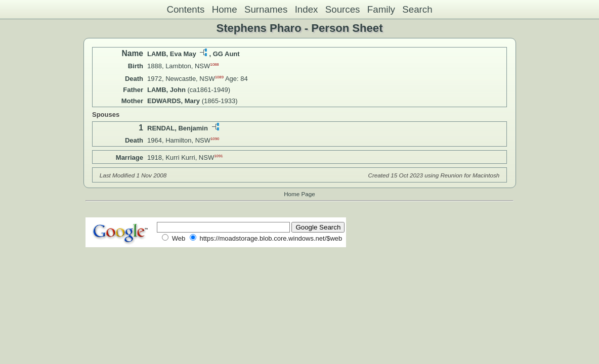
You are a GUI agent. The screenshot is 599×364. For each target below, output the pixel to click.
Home (225, 9)
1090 (215, 139)
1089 (219, 77)
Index (307, 9)
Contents (185, 9)
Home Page (299, 194)
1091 (218, 156)
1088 (214, 64)
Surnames (266, 9)
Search (417, 9)
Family (381, 9)
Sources (343, 9)
